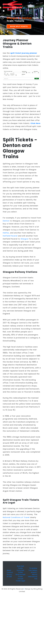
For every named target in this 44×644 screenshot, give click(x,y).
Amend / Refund (34, 573)
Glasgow (25, 239)
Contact (10, 572)
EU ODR (9, 577)
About (9, 570)
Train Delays (33, 570)
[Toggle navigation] (4, 11)
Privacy (9, 574)
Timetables (33, 568)
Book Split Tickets (19, 26)
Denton (6, 221)
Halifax (6, 233)
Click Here (35, 123)
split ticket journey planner (24, 53)
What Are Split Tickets (20, 576)
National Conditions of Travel (16, 517)
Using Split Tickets (20, 571)
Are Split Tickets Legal (20, 580)
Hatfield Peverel (10, 236)
